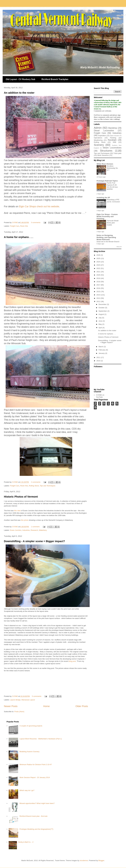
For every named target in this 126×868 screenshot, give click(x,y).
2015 (99, 292)
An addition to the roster (19, 93)
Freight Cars (15, 226)
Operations (98, 138)
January (102, 353)
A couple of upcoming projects (31, 726)
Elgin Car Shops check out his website (39, 206)
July (100, 318)
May (100, 324)
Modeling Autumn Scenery (29, 752)
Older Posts (82, 706)
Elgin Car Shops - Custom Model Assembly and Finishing (107, 216)
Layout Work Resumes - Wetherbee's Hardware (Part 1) (41, 739)
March (101, 347)
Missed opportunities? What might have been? (37, 803)
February (102, 350)
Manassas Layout (28, 700)
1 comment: (36, 527)
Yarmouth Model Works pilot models (113, 223)
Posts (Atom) (19, 712)
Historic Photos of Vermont (21, 497)
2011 (99, 357)
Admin (98, 128)
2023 (99, 265)
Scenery (99, 145)
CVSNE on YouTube (100, 396)
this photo (25, 520)
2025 (99, 258)
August (101, 314)
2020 (99, 275)
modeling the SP (103, 198)
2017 (99, 285)
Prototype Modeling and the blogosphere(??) (36, 829)
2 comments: (36, 482)
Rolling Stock (34, 486)
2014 (99, 295)
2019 (99, 278)
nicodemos (84, 860)
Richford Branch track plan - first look (33, 816)
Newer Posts (11, 706)
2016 (99, 288)
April (101, 328)
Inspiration (102, 136)
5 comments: (37, 696)
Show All (119, 247)
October (102, 308)
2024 (99, 262)
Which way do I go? (27, 790)
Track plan (117, 153)
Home (47, 706)
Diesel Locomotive (104, 131)
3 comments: (36, 222)
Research (34, 530)
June (101, 321)
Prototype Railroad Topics (107, 181)
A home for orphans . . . (19, 237)
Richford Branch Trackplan (55, 79)
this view (17, 511)
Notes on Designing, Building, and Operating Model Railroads (106, 237)
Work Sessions (103, 155)
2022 (99, 268)
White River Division (105, 164)
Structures (106, 151)
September (103, 311)
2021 (99, 272)
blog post (72, 661)
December (103, 304)
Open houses (115, 136)
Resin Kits (24, 226)
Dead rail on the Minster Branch (108, 242)
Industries (26, 530)
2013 (99, 298)
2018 (99, 282)
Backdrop (113, 128)
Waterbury (43, 530)
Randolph (112, 140)
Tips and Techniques (48, 486)
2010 (99, 361)
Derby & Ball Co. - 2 (26, 842)
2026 (99, 255)
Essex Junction (16, 530)
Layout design (15, 700)
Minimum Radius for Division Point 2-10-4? (36, 765)
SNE (115, 142)
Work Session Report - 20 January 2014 (35, 777)
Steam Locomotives (112, 148)
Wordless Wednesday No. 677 (112, 168)
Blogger (101, 860)
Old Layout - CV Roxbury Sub (20, 79)
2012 (99, 301)
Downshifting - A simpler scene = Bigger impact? (34, 541)
